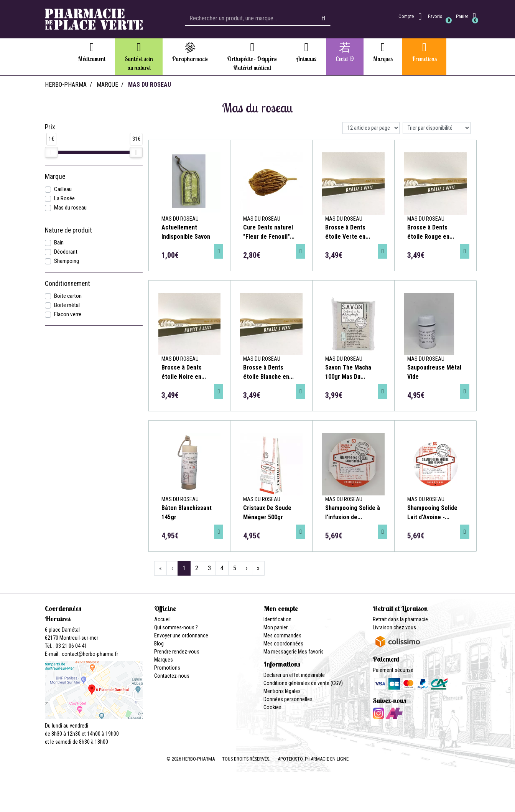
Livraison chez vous (394, 627)
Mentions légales (282, 691)
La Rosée (64, 198)
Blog (159, 644)
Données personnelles (288, 699)
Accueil (162, 619)
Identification (277, 619)
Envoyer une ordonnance (181, 635)
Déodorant (66, 252)
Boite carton (68, 296)
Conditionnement (67, 284)
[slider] (51, 152)
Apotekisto (313, 759)
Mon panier (276, 627)
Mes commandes (282, 635)
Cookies (272, 707)
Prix (50, 127)
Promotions (167, 668)
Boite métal (67, 305)
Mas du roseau (70, 208)
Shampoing (67, 261)
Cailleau (63, 189)
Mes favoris (311, 652)
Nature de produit (68, 230)
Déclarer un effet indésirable (294, 675)
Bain (59, 243)
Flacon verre (68, 314)
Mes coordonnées (283, 644)
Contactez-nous (172, 676)
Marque (107, 85)
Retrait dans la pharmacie (400, 619)
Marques (164, 660)
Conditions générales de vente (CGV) (303, 683)
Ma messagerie (280, 652)
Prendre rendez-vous (177, 652)
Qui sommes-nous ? (176, 627)
